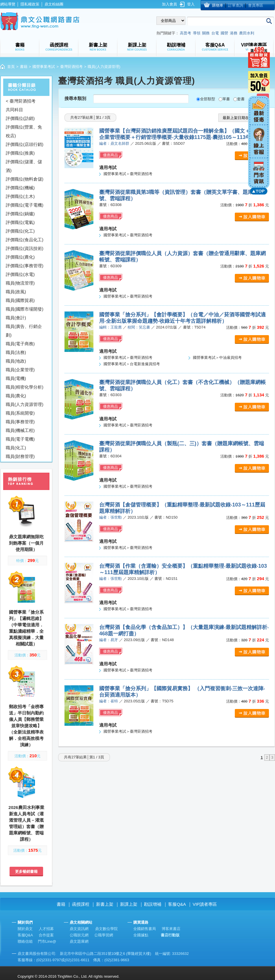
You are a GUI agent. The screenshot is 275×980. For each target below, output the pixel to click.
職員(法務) (16, 352)
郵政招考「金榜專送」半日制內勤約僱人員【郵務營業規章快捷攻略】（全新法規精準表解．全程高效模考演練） (26, 726)
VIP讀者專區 (205, 904)
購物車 (218, 5)
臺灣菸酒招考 (71, 67)
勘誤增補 (153, 904)
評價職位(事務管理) (25, 266)
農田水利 (247, 33)
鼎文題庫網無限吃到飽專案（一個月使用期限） (26, 543)
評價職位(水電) (20, 274)
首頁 (11, 67)
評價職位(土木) (20, 196)
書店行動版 (170, 935)
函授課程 (81, 904)
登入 (191, 4)
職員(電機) (16, 378)
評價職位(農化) (20, 257)
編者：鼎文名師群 (114, 143)
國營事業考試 (44, 67)
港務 (234, 33)
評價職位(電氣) (20, 222)
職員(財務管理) (20, 456)
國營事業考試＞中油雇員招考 (217, 358)
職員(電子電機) (20, 439)
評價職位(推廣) (20, 153)
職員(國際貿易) (20, 300)
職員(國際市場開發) (25, 309)
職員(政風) (16, 292)
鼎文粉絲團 (54, 4)
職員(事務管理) (20, 422)
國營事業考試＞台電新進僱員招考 (132, 364)
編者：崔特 (109, 701)
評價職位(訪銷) (20, 118)
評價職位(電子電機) (25, 205)
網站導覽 (8, 4)
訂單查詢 (236, 5)
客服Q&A (177, 904)
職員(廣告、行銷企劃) (24, 331)
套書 (241, 99)
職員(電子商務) (20, 344)
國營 (224, 33)
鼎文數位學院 (106, 929)
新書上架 (105, 904)
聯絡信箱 (25, 941)
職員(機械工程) (20, 430)
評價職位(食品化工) (25, 240)
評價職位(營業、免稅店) (24, 131)
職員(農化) (16, 396)
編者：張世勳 (110, 517)
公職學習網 (104, 935)
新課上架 (129, 904)
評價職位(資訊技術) (25, 248)
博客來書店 (171, 929)
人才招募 (46, 929)
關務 (206, 33)
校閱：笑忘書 (139, 327)
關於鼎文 (25, 929)
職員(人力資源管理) (25, 404)
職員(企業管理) (20, 370)
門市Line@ (47, 941)
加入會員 (169, 4)
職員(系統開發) (20, 413)
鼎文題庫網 (79, 941)
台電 (215, 33)
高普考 (186, 33)
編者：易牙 (109, 640)
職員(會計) (16, 318)
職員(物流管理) (20, 283)
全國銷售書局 (145, 929)
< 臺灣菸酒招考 (21, 101)
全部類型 (208, 99)
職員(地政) (16, 361)
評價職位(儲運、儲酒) (24, 166)
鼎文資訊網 (79, 929)
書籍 (24, 67)
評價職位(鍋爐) (20, 214)
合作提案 (46, 935)
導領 (197, 33)
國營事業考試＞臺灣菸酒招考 (128, 174)
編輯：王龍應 (110, 327)
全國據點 (141, 935)
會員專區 (256, 5)
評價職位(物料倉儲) (25, 179)
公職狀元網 (79, 935)
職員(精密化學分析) (25, 387)
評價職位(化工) (20, 231)
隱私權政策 (30, 4)
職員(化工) (16, 448)
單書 (226, 99)
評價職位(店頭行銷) (25, 144)
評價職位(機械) (20, 188)
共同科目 (14, 110)
